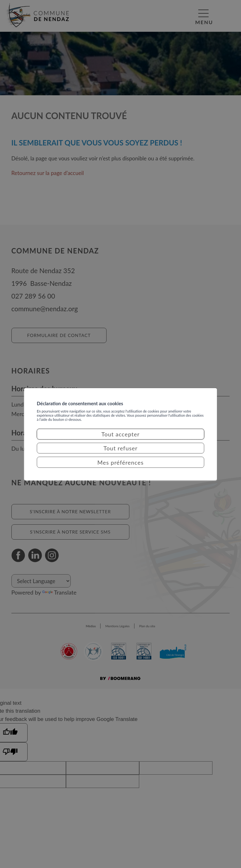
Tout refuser (120, 455)
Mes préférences (120, 469)
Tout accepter (121, 441)
